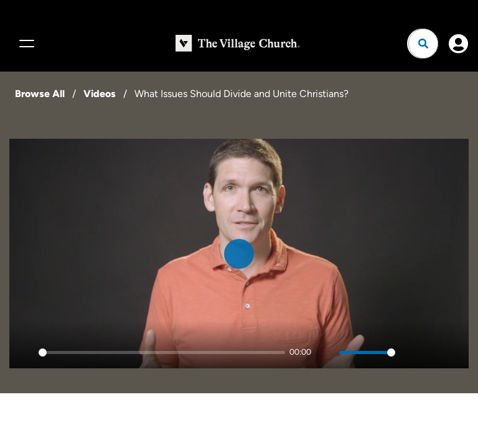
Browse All (40, 94)
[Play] (26, 352)
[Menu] (25, 44)
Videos (100, 94)
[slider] (162, 352)
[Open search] (423, 44)
